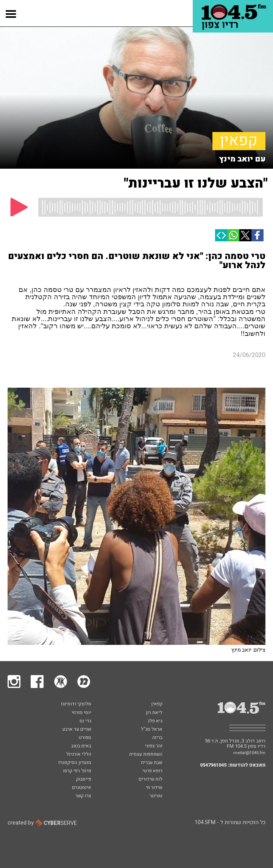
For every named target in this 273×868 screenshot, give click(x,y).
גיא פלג (155, 721)
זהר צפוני (154, 746)
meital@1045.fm (249, 753)
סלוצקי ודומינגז (76, 704)
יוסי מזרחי (81, 713)
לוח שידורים (151, 779)
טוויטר (156, 796)
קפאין (239, 141)
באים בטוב (81, 746)
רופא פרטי (152, 771)
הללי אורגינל (79, 755)
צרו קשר (83, 796)
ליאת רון (154, 713)
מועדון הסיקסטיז (75, 763)
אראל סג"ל (152, 730)
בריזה (157, 738)
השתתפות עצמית (146, 755)
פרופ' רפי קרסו (77, 771)
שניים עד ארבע (77, 730)
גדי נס (85, 721)
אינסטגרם (82, 788)
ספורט (85, 738)
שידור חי (154, 788)
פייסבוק (84, 779)
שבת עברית (152, 763)
